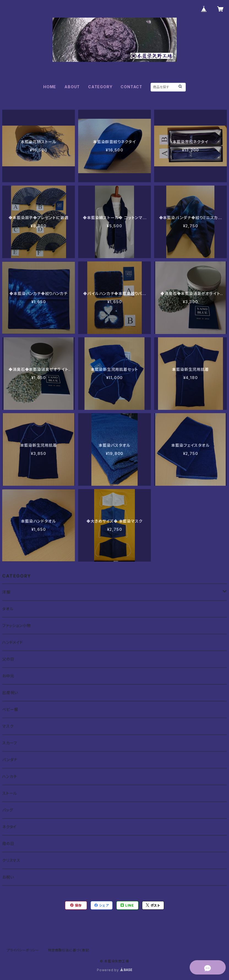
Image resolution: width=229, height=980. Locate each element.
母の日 (8, 844)
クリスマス (11, 860)
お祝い (8, 877)
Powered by (115, 970)
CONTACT (131, 87)
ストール (10, 793)
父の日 (8, 659)
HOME (50, 87)
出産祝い (10, 693)
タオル (8, 609)
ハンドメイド (13, 642)
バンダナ (10, 760)
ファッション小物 (16, 626)
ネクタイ (9, 827)
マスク (8, 726)
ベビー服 (10, 709)
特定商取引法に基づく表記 (69, 950)
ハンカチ (10, 776)
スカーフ (10, 743)
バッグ (8, 810)
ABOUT (72, 87)
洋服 (6, 592)
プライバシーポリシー (23, 950)
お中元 (8, 676)
